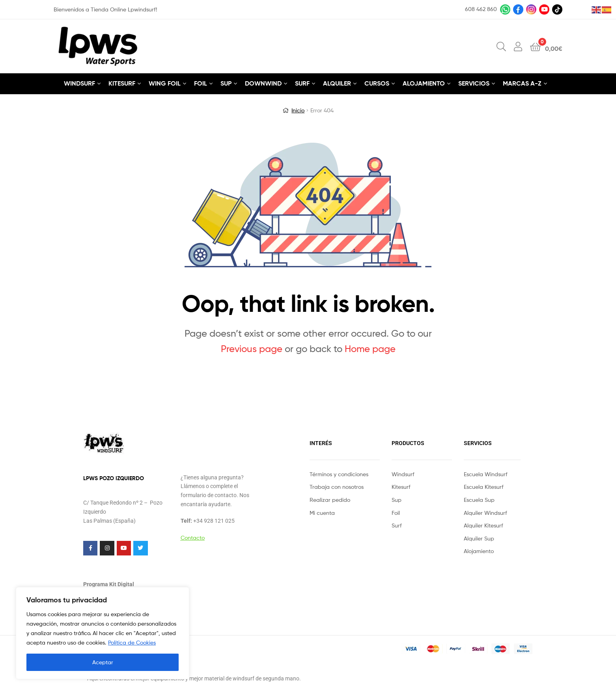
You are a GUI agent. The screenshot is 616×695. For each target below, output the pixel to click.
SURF (302, 83)
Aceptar (103, 662)
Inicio (298, 110)
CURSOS (377, 83)
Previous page (252, 349)
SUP (226, 83)
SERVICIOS (474, 83)
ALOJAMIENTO (424, 83)
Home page (370, 349)
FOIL (201, 83)
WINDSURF (79, 83)
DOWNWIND (263, 83)
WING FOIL (165, 83)
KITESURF (122, 83)
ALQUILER (337, 83)
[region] (103, 633)
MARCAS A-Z (522, 83)
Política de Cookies (132, 642)
